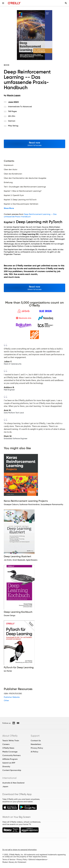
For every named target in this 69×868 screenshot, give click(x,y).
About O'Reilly (10, 736)
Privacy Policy (37, 748)
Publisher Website (12, 697)
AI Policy (34, 752)
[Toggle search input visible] (66, 3)
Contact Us (36, 741)
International (9, 778)
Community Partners (11, 755)
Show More (9, 208)
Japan (5, 786)
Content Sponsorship (12, 770)
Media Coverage (10, 752)
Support (35, 736)
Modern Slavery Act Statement (14, 862)
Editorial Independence (38, 860)
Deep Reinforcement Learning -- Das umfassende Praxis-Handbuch (30, 215)
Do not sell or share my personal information (19, 850)
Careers (6, 744)
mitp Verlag (13, 126)
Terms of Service (9, 860)
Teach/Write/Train (11, 741)
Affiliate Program (10, 759)
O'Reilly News (8, 748)
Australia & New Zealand (13, 783)
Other (6, 700)
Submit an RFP (9, 763)
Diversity (6, 766)
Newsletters (36, 744)
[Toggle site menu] (3, 3)
